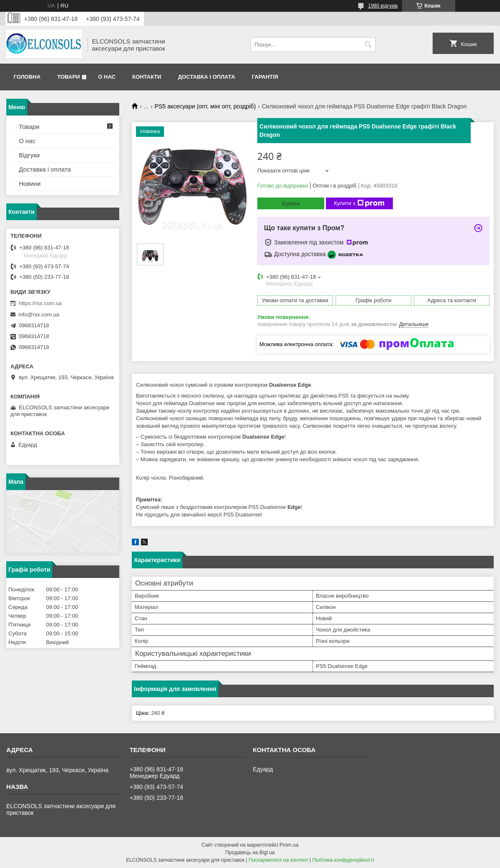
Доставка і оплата (206, 77)
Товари (69, 77)
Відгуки (29, 155)
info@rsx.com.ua (39, 315)
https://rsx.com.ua (40, 303)
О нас (107, 77)
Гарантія (265, 77)
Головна (27, 77)
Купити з (359, 203)
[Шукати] (368, 45)
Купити (291, 204)
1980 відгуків (383, 6)
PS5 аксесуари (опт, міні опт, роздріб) (205, 106)
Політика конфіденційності (343, 860)
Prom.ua (289, 845)
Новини (30, 184)
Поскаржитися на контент (278, 860)
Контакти (147, 77)
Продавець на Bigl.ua (250, 853)
